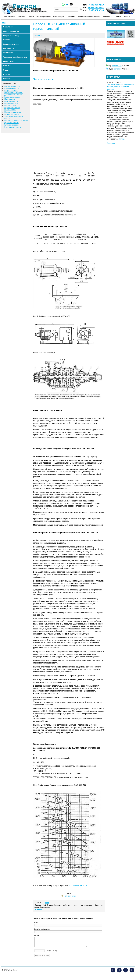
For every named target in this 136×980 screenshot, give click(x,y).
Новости (7, 79)
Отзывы (7, 74)
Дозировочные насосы (13, 95)
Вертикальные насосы (13, 127)
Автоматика (71, 17)
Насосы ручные (10, 110)
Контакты (128, 17)
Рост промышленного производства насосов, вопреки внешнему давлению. (121, 87)
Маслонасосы (10, 99)
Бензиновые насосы (12, 86)
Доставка (21, 17)
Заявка (119, 17)
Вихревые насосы (11, 91)
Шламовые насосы (12, 125)
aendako (118, 69)
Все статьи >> (112, 143)
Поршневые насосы (12, 108)
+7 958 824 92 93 (96, 10)
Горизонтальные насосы (14, 93)
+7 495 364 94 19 (96, 5)
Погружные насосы (12, 106)
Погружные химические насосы (16, 121)
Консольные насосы (12, 97)
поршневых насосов (78, 885)
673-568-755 (117, 66)
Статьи (6, 70)
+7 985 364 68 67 (96, 7)
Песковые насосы (11, 101)
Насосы (31, 17)
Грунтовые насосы (11, 123)
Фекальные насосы (12, 114)
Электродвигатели (43, 17)
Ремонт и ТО (108, 17)
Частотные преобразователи (89, 17)
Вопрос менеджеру (11, 36)
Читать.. (122, 139)
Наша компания (9, 17)
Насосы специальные (13, 112)
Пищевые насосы (11, 104)
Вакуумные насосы (12, 88)
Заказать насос (43, 79)
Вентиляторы (58, 17)
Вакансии (7, 66)
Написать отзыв (70, 896)
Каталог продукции (11, 31)
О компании (8, 27)
